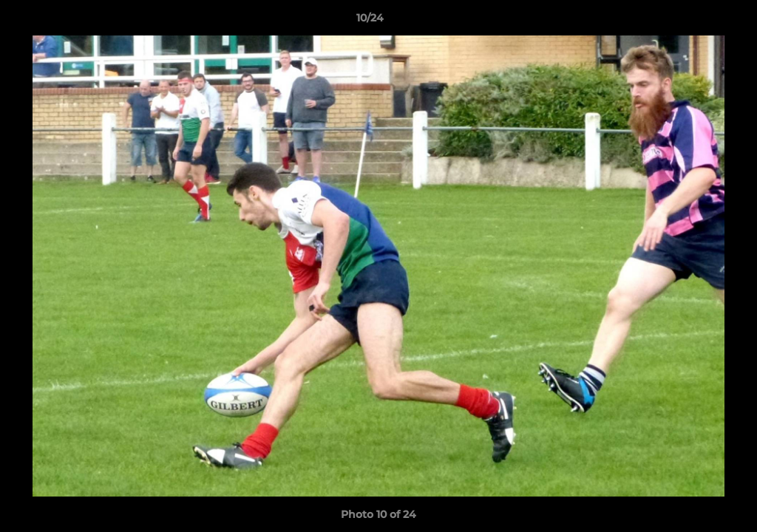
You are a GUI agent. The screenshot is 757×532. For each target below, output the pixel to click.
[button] (695, 21)
